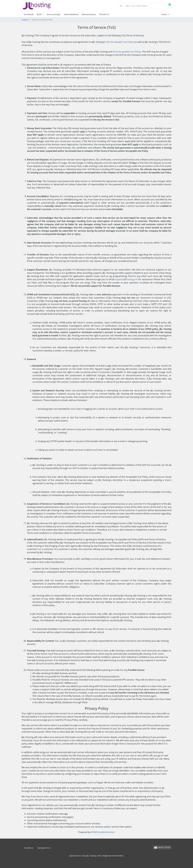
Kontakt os (104, 14)
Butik (39, 14)
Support (25, 20)
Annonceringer (54, 14)
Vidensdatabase (71, 14)
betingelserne (44, 848)
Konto (165, 14)
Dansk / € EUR (162, 847)
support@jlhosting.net (126, 279)
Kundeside (29, 14)
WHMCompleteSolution (103, 832)
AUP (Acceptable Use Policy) (120, 42)
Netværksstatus (89, 14)
